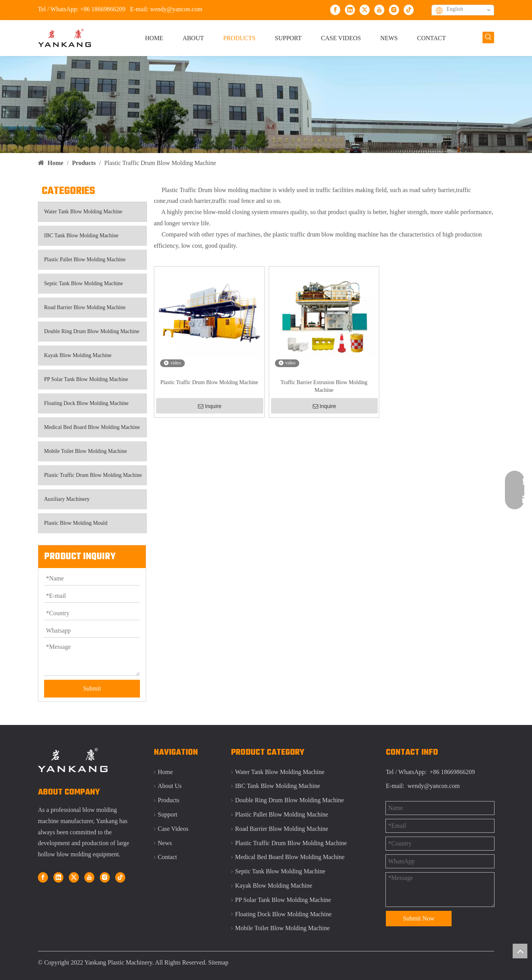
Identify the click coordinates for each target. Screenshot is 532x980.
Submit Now (419, 918)
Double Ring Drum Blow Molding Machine (92, 331)
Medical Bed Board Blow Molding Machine (92, 427)
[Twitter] (365, 9)
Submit (92, 688)
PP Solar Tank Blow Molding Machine (86, 379)
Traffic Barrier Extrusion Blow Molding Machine (324, 386)
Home (165, 772)
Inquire (210, 406)
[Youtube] (379, 9)
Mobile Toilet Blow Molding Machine (85, 451)
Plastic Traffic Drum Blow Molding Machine (93, 475)
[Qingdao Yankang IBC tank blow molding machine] (266, 105)
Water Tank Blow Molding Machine (83, 212)
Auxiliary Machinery (67, 499)
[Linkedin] (350, 9)
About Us (170, 786)
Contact (167, 857)
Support (168, 814)
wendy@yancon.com (176, 9)
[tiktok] (409, 9)
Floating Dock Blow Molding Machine (86, 403)
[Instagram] (394, 9)
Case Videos (173, 829)
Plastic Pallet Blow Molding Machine (85, 259)
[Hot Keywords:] (488, 37)
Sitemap (218, 962)
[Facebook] (335, 9)
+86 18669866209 (103, 9)
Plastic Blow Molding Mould (76, 523)
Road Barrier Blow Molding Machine (85, 307)
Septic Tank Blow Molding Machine (84, 283)
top (520, 951)
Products (169, 800)
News (165, 843)
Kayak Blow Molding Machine (78, 355)
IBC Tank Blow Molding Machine (81, 236)
